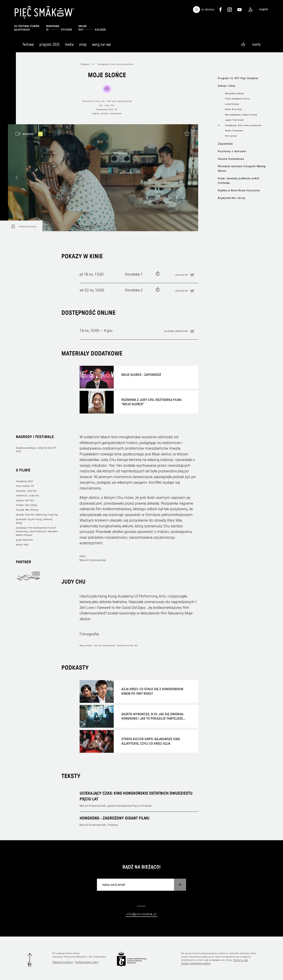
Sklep (83, 46)
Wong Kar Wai (102, 46)
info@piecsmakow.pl (141, 914)
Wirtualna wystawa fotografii (242, 169)
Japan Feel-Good (234, 120)
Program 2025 (49, 46)
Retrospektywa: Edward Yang (241, 115)
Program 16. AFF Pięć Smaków (238, 78)
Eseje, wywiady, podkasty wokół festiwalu (239, 181)
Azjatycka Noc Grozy (232, 198)
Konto (256, 44)
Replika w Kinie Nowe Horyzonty (239, 190)
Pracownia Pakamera (75, 957)
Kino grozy (231, 136)
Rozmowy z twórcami (232, 151)
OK (180, 885)
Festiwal (28, 46)
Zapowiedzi (225, 144)
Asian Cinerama (234, 131)
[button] (189, 178)
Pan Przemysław (97, 957)
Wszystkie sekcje (235, 93)
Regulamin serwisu (63, 962)
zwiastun (28, 134)
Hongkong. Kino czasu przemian (243, 125)
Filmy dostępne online (237, 99)
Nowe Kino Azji (234, 109)
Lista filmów (232, 104)
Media (69, 46)
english (264, 9)
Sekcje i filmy (227, 86)
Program (85, 64)
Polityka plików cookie (87, 962)
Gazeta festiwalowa (231, 159)
